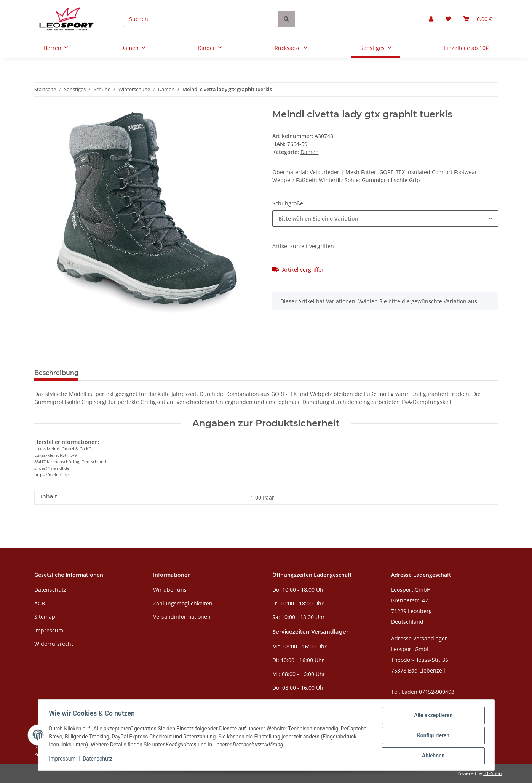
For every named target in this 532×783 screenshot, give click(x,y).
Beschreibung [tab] (56, 373)
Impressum (49, 630)
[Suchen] (200, 19)
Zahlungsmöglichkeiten (183, 603)
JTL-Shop (492, 773)
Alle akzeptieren (432, 716)
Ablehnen (432, 756)
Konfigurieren (432, 736)
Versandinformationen (182, 617)
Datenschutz (50, 590)
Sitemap (45, 617)
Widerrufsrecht (54, 644)
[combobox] (385, 219)
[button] (431, 19)
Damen (310, 152)
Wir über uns (170, 590)
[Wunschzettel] (448, 19)
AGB (40, 603)
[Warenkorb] (478, 19)
